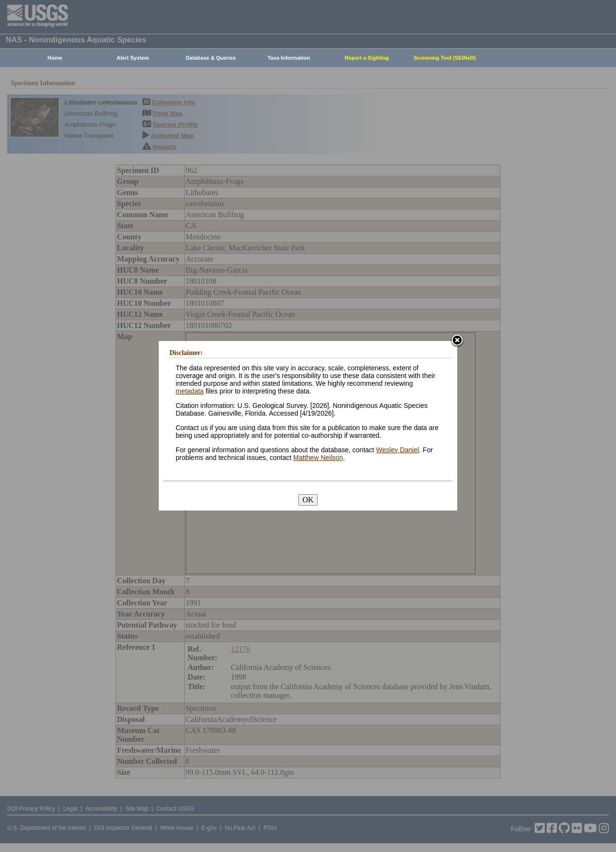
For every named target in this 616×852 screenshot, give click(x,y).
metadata (190, 391)
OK (308, 500)
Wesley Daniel (397, 450)
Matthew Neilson (318, 458)
